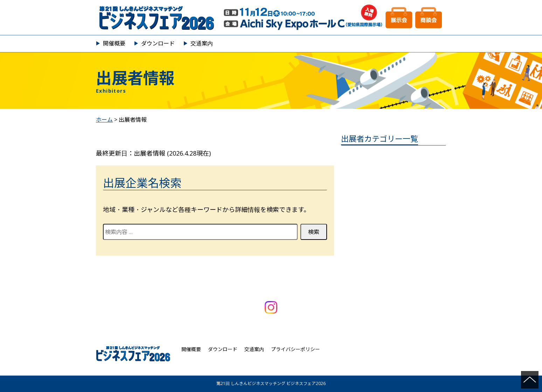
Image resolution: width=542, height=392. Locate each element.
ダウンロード (158, 43)
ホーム (104, 120)
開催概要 (114, 43)
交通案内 (202, 43)
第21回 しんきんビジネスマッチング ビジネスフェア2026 (271, 17)
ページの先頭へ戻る (530, 380)
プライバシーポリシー (296, 349)
